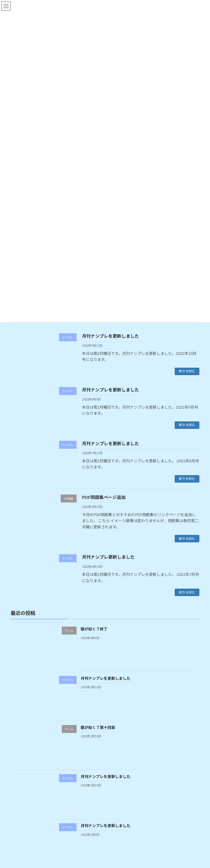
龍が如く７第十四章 (98, 727)
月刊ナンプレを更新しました (110, 336)
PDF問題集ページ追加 (104, 497)
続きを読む (187, 371)
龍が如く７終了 (94, 629)
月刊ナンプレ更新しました (108, 557)
